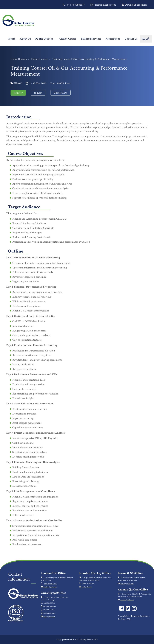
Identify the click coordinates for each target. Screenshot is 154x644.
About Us (25, 39)
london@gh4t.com (50, 587)
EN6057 (18, 83)
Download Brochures (134, 5)
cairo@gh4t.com (49, 617)
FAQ (129, 619)
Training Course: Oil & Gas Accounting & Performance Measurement (89, 59)
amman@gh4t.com (127, 600)
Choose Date (61, 93)
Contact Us (131, 39)
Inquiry (38, 93)
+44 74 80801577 (76, 5)
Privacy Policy (124, 616)
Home (13, 39)
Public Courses (45, 39)
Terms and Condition (140, 616)
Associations (113, 39)
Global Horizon (19, 59)
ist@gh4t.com (87, 587)
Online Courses (40, 59)
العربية (146, 39)
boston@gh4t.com (127, 584)
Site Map (121, 619)
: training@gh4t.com (103, 5)
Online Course (68, 39)
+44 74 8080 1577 (50, 584)
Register (18, 93)
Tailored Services (91, 39)
